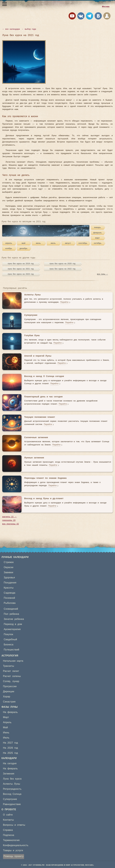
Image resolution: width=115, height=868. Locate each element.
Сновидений (11, 609)
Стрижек (9, 562)
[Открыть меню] (4, 4)
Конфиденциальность (16, 845)
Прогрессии (10, 686)
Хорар (7, 697)
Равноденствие (12, 804)
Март (6, 717)
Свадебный (10, 639)
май (24, 243)
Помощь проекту (14, 856)
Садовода (10, 593)
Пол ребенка (11, 614)
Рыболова (10, 603)
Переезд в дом (13, 624)
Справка (8, 830)
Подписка (9, 835)
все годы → (102, 274)
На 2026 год (10, 748)
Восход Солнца (12, 794)
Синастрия (9, 702)
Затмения (9, 774)
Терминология (11, 840)
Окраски (9, 567)
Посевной (9, 598)
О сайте (8, 815)
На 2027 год (10, 743)
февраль (97, 233)
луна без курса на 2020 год (62, 264)
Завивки (8, 572)
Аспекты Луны (12, 784)
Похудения (10, 583)
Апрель (7, 722)
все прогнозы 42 (11, 524)
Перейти (64, 302)
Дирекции (9, 692)
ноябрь (9, 249)
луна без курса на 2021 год (21, 269)
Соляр (7, 681)
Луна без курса (12, 779)
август (68, 243)
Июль (6, 738)
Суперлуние (10, 799)
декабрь (24, 249)
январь (98, 228)
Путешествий (11, 650)
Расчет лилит (11, 671)
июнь (38, 243)
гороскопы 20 (9, 520)
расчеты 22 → (9, 517)
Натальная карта (13, 661)
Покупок (8, 634)
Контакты (8, 820)
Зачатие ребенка (14, 619)
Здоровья (9, 578)
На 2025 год (10, 753)
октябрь (98, 243)
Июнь (6, 733)
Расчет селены (12, 676)
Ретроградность (12, 789)
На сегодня (10, 763)
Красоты (9, 588)
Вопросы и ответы (14, 825)
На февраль (10, 712)
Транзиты (9, 666)
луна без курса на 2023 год (21, 274)
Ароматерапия (12, 629)
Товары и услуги (13, 850)
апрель (9, 243)
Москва (106, 7)
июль (53, 243)
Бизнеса (9, 645)
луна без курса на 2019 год (21, 264)
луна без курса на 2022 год (62, 269)
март (98, 238)
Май (5, 728)
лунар (16, 681)
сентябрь (83, 243)
